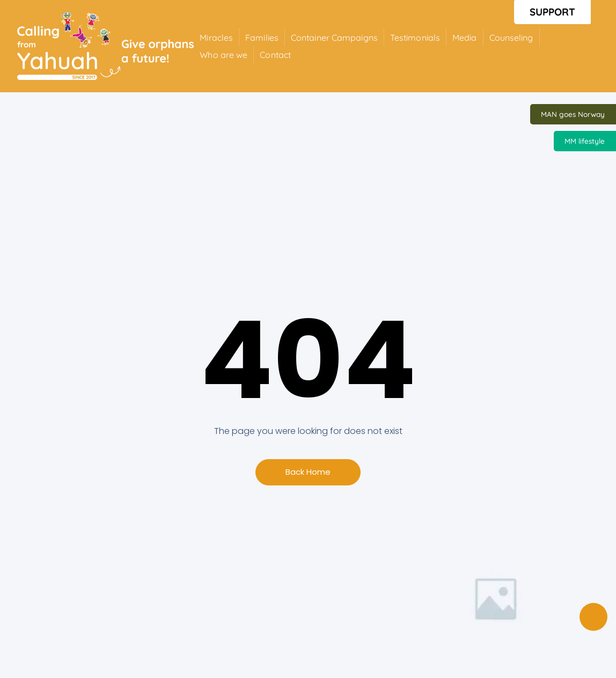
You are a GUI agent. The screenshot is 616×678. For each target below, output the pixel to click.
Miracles (216, 38)
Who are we (223, 55)
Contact (275, 55)
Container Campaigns (334, 38)
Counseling (511, 38)
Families (262, 38)
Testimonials (415, 38)
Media (465, 38)
